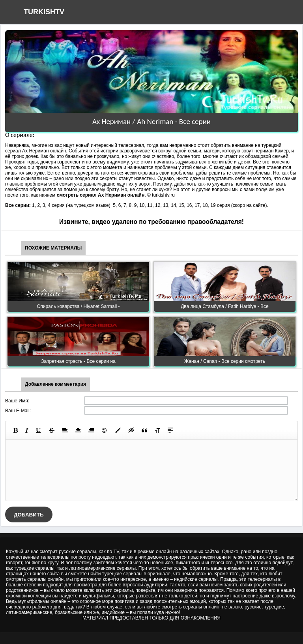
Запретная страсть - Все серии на (78, 361)
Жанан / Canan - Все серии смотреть (225, 361)
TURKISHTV (44, 12)
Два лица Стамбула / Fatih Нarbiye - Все (225, 306)
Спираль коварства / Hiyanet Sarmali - (79, 306)
